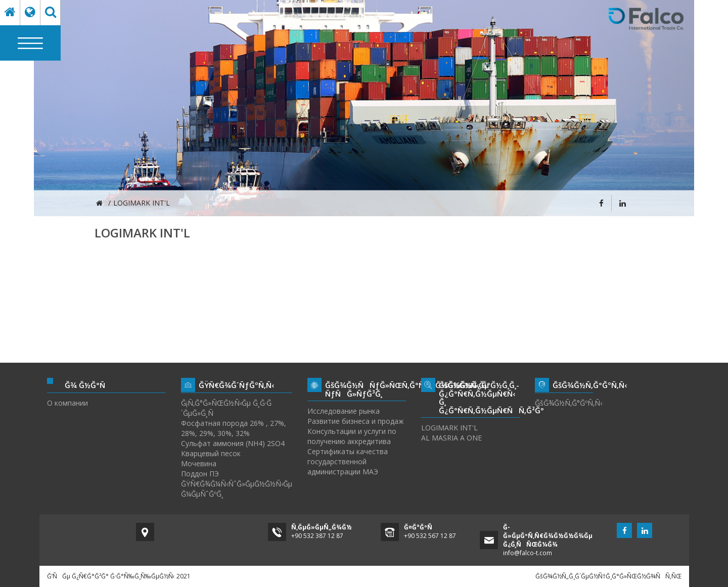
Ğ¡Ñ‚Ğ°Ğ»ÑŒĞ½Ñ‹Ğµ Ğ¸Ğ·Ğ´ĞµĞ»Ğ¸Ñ (226, 408)
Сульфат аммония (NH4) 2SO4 (233, 443)
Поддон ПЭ (200, 474)
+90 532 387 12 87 (317, 536)
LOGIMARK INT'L (449, 428)
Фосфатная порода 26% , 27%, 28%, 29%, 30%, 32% (234, 428)
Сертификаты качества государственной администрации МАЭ (348, 461)
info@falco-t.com (528, 553)
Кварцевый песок (211, 453)
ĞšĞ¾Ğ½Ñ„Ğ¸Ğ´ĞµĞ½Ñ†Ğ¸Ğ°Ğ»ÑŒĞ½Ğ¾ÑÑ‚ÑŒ (608, 576)
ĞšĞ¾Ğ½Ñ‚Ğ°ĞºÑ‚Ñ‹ (564, 403)
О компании (67, 403)
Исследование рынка (344, 411)
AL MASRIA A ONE (451, 438)
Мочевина (199, 463)
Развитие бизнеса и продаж (356, 421)
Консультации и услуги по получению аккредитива (352, 436)
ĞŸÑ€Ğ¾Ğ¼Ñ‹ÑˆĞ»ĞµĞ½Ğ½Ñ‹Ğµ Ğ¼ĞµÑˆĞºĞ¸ (237, 489)
